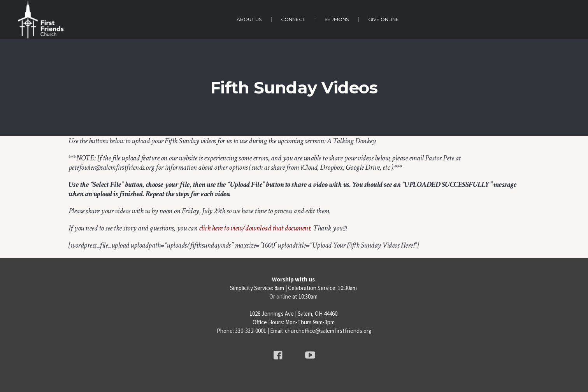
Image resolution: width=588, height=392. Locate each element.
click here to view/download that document (255, 228)
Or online (280, 296)
